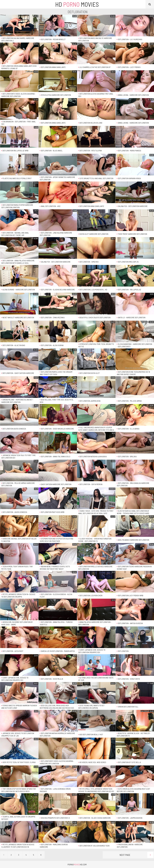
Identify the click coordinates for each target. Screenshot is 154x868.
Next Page (137, 855)
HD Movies (77, 4)
